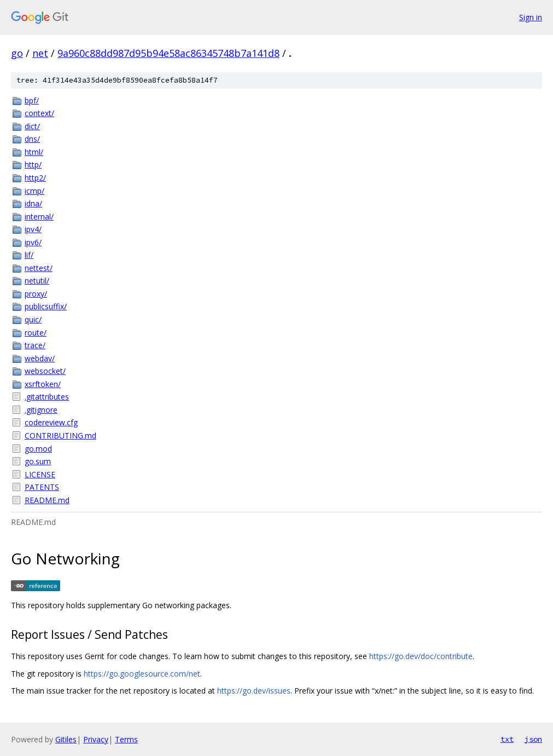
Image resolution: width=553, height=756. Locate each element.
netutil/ (37, 281)
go (17, 53)
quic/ (33, 319)
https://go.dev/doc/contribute (421, 656)
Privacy (96, 739)
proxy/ (36, 294)
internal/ (39, 217)
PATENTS (42, 487)
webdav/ (40, 358)
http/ (33, 165)
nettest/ (39, 268)
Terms (126, 739)
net (40, 53)
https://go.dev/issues (254, 691)
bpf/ (32, 100)
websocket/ (45, 371)
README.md (47, 500)
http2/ (35, 178)
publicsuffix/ (46, 306)
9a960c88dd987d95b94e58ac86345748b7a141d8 (168, 53)
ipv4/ (33, 229)
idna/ (33, 203)
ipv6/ (33, 242)
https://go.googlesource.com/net (142, 674)
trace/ (35, 345)
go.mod (38, 449)
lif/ (29, 255)
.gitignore (41, 410)
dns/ (32, 139)
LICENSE (40, 474)
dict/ (32, 126)
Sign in (531, 17)
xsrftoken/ (43, 384)
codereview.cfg (51, 422)
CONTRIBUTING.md (60, 435)
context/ (39, 113)
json (533, 739)
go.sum (38, 461)
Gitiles (66, 739)
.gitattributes (47, 397)
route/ (36, 333)
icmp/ (34, 191)
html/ (34, 152)
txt (507, 739)
